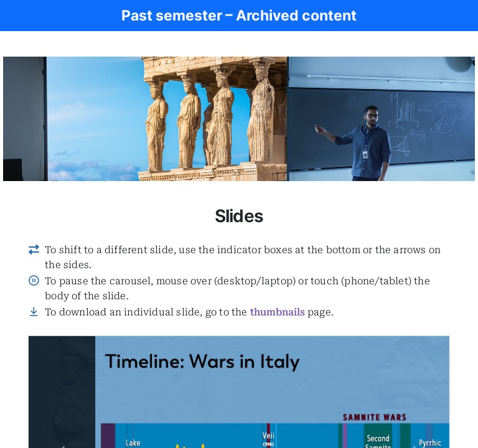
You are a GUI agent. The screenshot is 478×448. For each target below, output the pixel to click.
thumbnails (278, 312)
